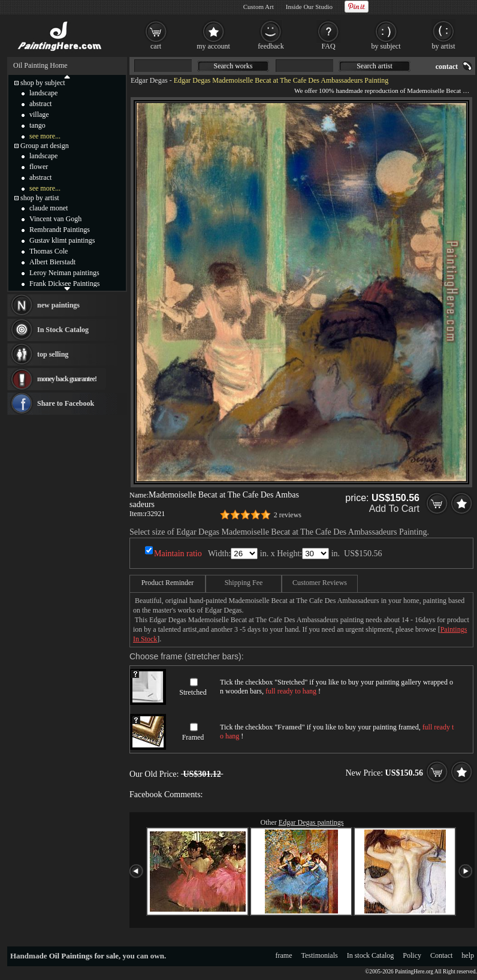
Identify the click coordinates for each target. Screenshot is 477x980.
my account (213, 46)
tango (37, 125)
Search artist (375, 66)
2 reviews (288, 515)
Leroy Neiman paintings (64, 273)
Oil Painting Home (40, 65)
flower (39, 167)
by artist (444, 46)
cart (156, 46)
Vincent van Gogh (55, 219)
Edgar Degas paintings (311, 822)
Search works (233, 66)
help (468, 955)
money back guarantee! (67, 379)
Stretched (193, 692)
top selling (53, 354)
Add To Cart (394, 509)
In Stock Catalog (63, 330)
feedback (271, 46)
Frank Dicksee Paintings (64, 284)
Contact (441, 955)
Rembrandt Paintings (60, 230)
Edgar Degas (149, 80)
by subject (386, 46)
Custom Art (259, 7)
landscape (43, 93)
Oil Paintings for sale (84, 956)
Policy (412, 955)
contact (447, 67)
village (39, 114)
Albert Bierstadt (52, 262)
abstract (40, 104)
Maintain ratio (178, 554)
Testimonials (320, 955)
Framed (193, 737)
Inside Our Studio (309, 7)
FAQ (328, 46)
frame (284, 955)
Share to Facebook (66, 403)
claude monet (49, 208)
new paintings (58, 305)
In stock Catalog (371, 955)
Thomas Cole (49, 251)
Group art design (45, 146)
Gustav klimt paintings (62, 240)
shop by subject (43, 83)
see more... (45, 136)
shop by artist (40, 198)
